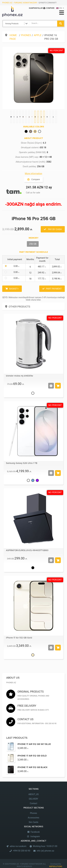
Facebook (35, 832)
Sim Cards (34, 822)
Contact (33, 803)
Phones (26, 35)
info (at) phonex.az (45, 851)
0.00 (17, 266)
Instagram (35, 836)
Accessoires (33, 818)
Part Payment (54, 289)
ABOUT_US (33, 794)
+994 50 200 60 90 (21, 851)
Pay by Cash (55, 229)
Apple (38, 35)
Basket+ (14, 289)
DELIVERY (33, 799)
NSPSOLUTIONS (56, 866)
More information (34, 174)
